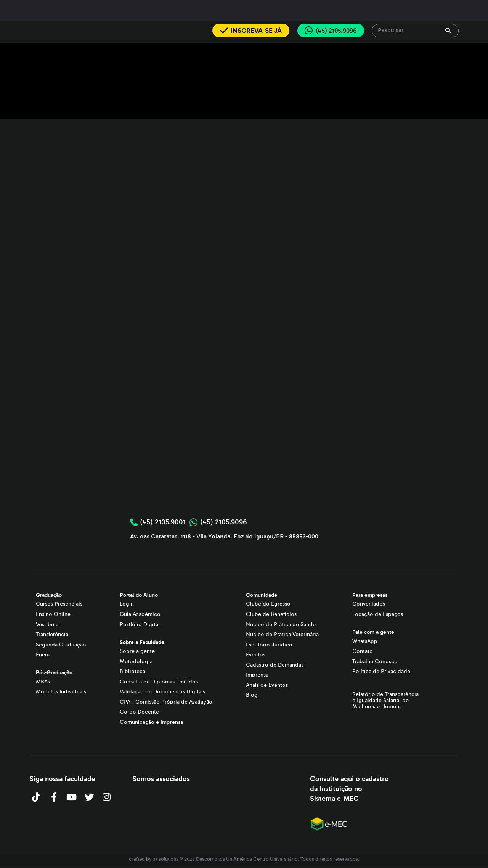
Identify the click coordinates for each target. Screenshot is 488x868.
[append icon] (448, 31)
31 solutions (166, 859)
